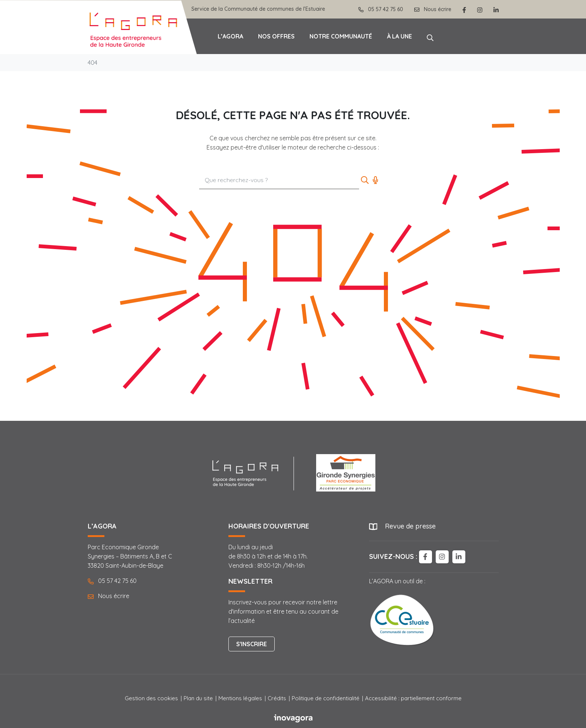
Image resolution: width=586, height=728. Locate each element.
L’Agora (230, 36)
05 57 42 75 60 (112, 581)
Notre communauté (341, 36)
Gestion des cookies (151, 698)
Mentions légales (240, 698)
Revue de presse (410, 526)
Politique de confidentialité (326, 698)
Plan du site (198, 698)
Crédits (277, 698)
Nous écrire (108, 596)
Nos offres (276, 36)
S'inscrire (252, 644)
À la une (399, 36)
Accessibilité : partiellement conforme (413, 698)
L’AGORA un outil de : (402, 613)
